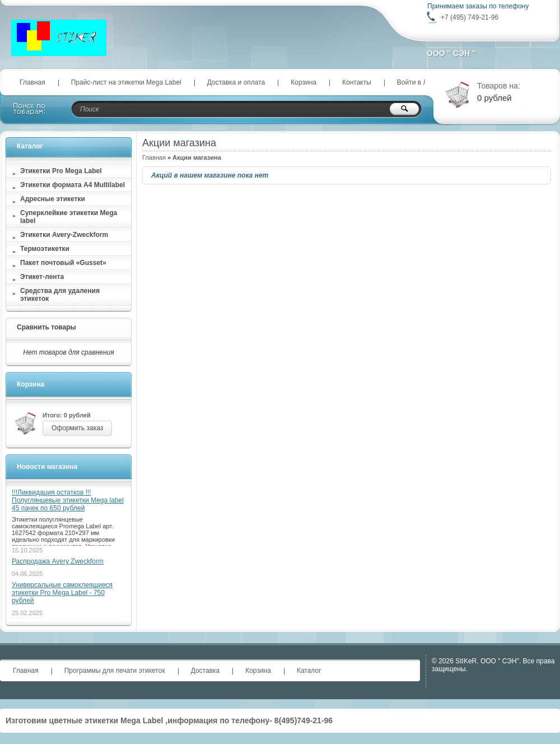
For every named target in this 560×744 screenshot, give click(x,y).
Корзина (304, 82)
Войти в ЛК (414, 82)
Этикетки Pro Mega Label (61, 171)
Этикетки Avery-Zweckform (64, 235)
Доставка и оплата (236, 82)
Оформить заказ (77, 428)
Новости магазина (47, 467)
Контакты (357, 82)
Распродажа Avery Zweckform (58, 561)
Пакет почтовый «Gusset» (63, 263)
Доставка (206, 671)
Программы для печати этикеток (115, 671)
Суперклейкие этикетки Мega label (69, 217)
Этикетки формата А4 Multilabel (73, 185)
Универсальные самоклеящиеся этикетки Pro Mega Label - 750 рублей (62, 593)
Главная (32, 82)
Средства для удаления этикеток (60, 295)
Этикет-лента (42, 277)
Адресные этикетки (53, 199)
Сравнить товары (46, 327)
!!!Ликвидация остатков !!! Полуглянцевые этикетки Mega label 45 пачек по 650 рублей (68, 500)
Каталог (30, 146)
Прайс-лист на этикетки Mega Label (126, 82)
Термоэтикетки (45, 249)
